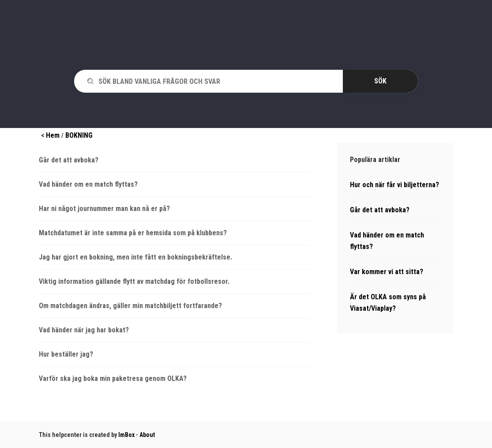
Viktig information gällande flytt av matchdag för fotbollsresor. (134, 281)
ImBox (126, 435)
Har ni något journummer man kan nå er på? (104, 209)
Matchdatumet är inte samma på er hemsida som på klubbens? (133, 233)
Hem (53, 135)
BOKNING (79, 135)
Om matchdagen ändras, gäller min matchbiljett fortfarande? (130, 306)
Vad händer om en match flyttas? (88, 184)
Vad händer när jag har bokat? (84, 330)
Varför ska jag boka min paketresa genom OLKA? (113, 378)
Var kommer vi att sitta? (387, 272)
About (147, 435)
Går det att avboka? (69, 160)
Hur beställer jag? (66, 354)
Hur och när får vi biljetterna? (394, 185)
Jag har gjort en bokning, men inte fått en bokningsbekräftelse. (135, 257)
